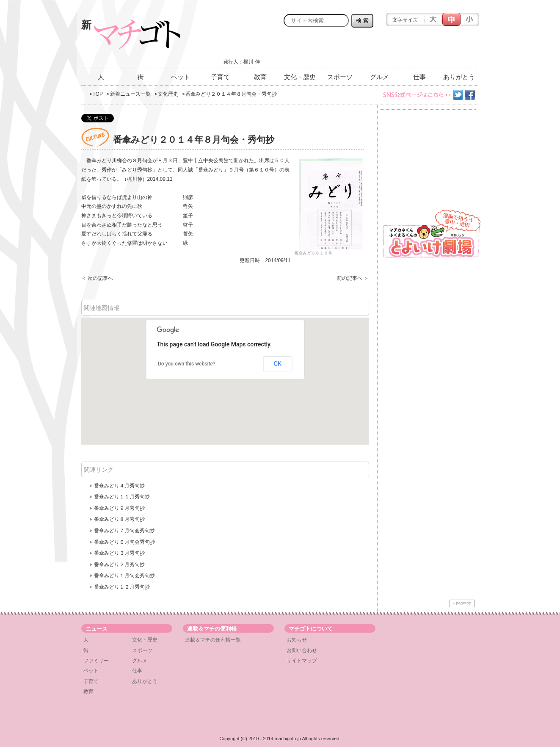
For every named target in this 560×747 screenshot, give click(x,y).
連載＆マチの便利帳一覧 (213, 640)
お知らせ (297, 640)
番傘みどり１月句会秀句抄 (124, 575)
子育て (220, 77)
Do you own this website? (187, 364)
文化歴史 (168, 94)
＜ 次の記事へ (97, 278)
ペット (181, 77)
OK (278, 364)
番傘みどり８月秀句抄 (119, 519)
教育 (260, 77)
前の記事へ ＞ (353, 278)
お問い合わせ (302, 650)
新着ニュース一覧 (130, 94)
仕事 (419, 77)
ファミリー (96, 661)
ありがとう (459, 77)
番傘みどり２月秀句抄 (119, 564)
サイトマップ (302, 661)
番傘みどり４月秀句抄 (119, 486)
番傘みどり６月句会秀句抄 (124, 542)
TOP (98, 94)
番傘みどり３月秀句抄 (119, 553)
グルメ (379, 77)
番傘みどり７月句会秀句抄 (124, 531)
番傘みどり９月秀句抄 (119, 508)
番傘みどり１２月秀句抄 (122, 587)
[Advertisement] (380, 50)
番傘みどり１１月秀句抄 (122, 497)
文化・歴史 (300, 77)
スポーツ (340, 77)
